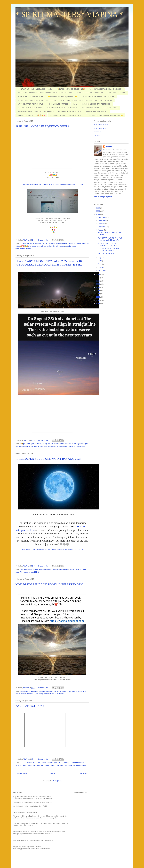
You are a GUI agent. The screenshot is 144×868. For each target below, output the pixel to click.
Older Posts (83, 773)
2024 (98, 214)
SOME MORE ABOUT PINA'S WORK (31, 97)
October (101, 224)
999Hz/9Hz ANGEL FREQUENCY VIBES (42, 126)
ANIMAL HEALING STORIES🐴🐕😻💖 (31, 115)
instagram (97, 132)
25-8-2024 (25, 243)
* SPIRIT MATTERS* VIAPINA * (69, 14)
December (102, 217)
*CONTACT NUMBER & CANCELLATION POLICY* (35, 89)
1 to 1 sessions (27, 762)
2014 (98, 303)
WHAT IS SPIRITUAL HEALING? (97, 112)
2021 (98, 281)
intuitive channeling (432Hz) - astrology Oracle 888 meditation (63, 762)
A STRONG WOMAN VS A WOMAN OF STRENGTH (36, 112)
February (102, 270)
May (100, 264)
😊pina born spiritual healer (31, 444)
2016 (98, 297)
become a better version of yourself (69, 243)
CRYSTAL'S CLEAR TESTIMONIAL (30, 108)
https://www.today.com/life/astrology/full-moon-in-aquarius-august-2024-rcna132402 (52, 549)
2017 (98, 294)
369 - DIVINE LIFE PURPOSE (58, 104)
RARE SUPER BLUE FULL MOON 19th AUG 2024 (48, 459)
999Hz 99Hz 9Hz (36, 243)
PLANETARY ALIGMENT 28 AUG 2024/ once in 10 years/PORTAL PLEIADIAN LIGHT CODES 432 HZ (49, 263)
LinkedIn (97, 135)
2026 (98, 208)
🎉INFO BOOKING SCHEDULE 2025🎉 (71, 89)
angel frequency (49, 243)
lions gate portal (43, 765)
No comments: (43, 240)
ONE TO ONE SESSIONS (117, 93)
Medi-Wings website (101, 125)
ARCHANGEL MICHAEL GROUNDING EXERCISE (67, 115)
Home (75, 104)
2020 (98, 284)
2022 (98, 278)
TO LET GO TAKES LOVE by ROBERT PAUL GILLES (100, 108)
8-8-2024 (37, 762)
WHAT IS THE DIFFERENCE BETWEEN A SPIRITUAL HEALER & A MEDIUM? (45, 93)
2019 (98, 287)
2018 (98, 291)
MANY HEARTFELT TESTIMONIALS (30, 104)
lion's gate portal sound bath (26, 765)
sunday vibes (71, 246)
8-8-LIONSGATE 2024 (30, 706)
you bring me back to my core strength (50, 694)
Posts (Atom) (57, 781)
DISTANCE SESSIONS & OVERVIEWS (90, 93)
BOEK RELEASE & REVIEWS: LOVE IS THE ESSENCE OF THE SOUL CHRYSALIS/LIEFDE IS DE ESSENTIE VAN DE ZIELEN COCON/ (65, 100)
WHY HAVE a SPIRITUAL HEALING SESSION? (106, 89)
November (102, 220)
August (101, 230)
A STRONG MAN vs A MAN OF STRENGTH (62, 108)
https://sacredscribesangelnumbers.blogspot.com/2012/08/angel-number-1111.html (52, 184)
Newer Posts (22, 773)
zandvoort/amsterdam (23, 249)
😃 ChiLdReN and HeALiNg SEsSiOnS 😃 (62, 97)
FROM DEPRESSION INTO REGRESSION (96, 104)
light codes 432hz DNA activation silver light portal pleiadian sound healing (46, 446)
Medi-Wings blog (100, 128)
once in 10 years (80, 446)
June (100, 261)
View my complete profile (103, 197)
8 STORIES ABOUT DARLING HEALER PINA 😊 (106, 115)
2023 (98, 274)
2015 (98, 300)
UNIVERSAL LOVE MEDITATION (70, 112)
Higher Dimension (59, 246)
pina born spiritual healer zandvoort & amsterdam (68, 765)
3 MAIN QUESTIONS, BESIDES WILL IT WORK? (98, 97)
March (101, 267)
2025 (98, 211)
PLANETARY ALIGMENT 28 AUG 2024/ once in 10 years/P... (110, 239)
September (102, 227)
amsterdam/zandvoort (29, 691)
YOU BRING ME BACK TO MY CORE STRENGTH (49, 584)
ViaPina (109, 147)
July (100, 258)
